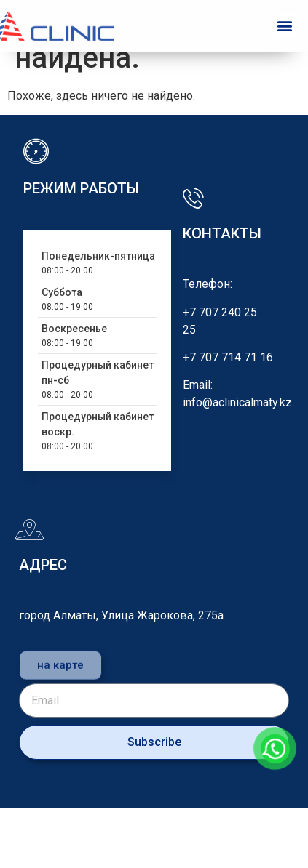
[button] (285, 26)
